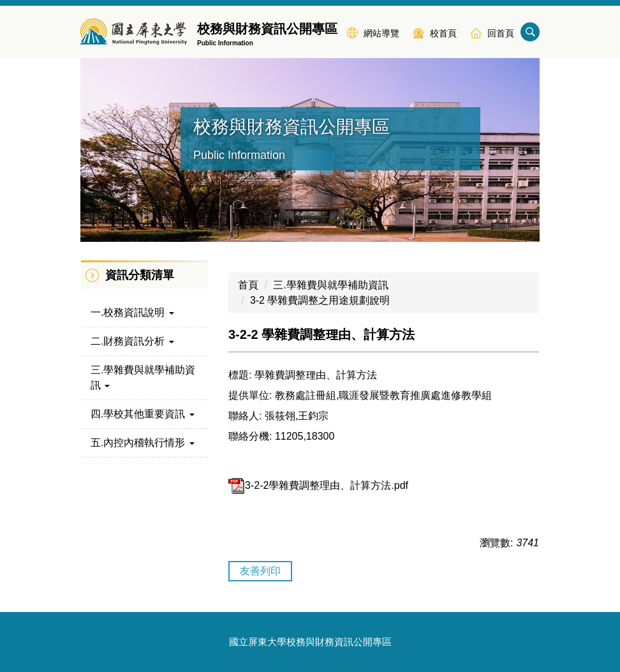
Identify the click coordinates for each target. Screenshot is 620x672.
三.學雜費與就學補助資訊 (330, 285)
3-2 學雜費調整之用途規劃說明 (320, 300)
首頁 (248, 285)
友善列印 (260, 571)
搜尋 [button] (530, 32)
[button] (144, 313)
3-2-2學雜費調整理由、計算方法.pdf (318, 485)
